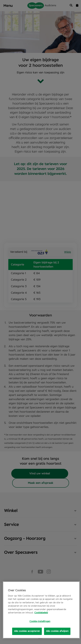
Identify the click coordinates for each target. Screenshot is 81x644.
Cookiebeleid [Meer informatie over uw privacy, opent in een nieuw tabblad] (41, 613)
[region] (41, 610)
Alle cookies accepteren (27, 631)
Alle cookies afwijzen (57, 631)
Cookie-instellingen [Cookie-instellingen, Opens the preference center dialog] (40, 621)
